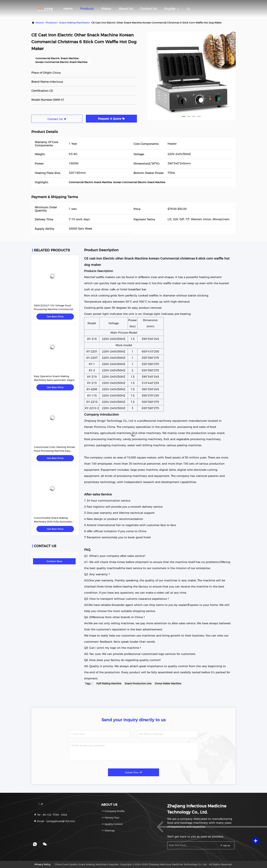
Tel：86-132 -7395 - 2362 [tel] (50, 815)
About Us (126, 9)
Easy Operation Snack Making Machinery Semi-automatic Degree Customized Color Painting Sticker (55, 380)
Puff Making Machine (109, 684)
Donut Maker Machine (168, 684)
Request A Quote (111, 119)
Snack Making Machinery (74, 23)
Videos (106, 9)
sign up (225, 845)
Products (87, 9)
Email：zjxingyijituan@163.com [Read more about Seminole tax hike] (54, 821)
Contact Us (148, 9)
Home (68, 9)
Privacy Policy (43, 864)
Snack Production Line (138, 684)
